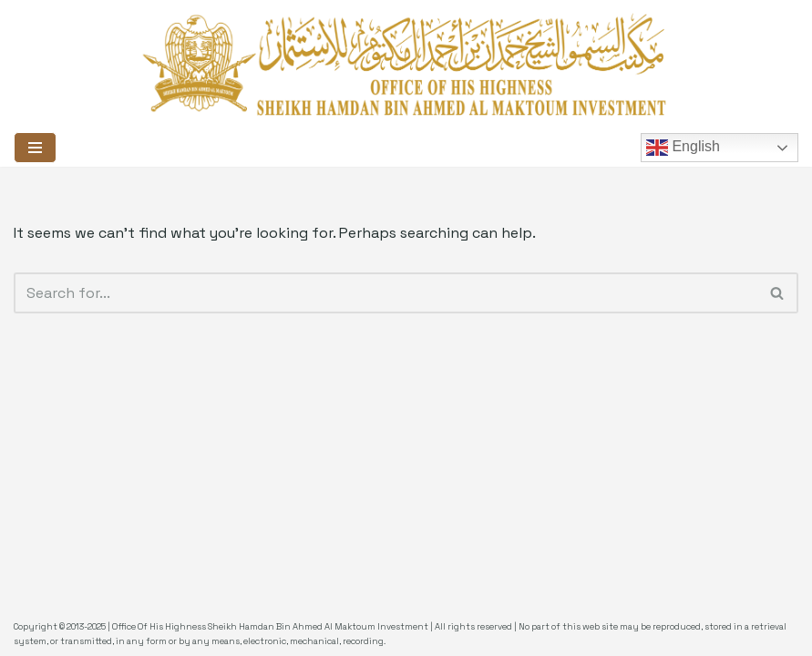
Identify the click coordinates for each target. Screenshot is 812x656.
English (683, 148)
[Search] (385, 293)
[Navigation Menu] (35, 148)
